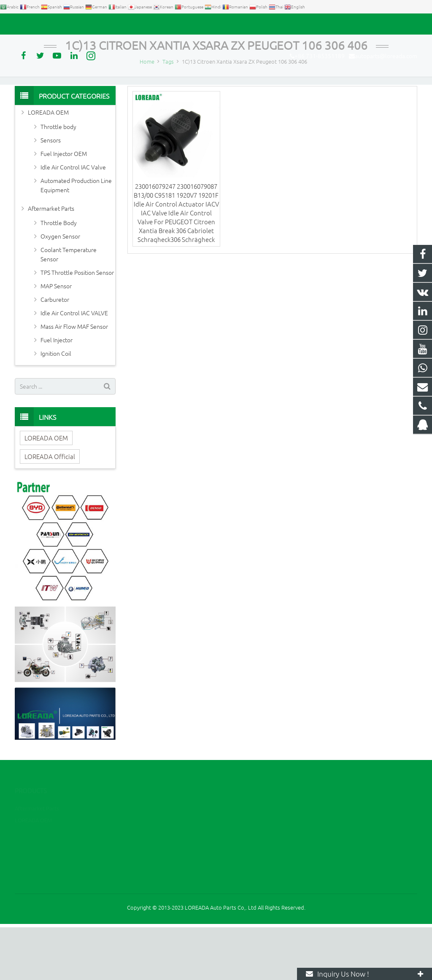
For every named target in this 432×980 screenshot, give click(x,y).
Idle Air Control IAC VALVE (74, 365)
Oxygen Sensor (60, 289)
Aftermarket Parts (51, 261)
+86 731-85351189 (45, 24)
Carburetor (55, 352)
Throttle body (58, 179)
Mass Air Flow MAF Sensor (74, 379)
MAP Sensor (56, 338)
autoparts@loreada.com (111, 24)
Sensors (51, 193)
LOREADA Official (50, 509)
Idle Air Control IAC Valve (73, 220)
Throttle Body (59, 275)
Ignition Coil (56, 406)
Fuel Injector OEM (64, 206)
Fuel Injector (57, 392)
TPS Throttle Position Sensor (77, 325)
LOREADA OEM (48, 165)
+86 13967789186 (253, 871)
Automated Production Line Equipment (76, 238)
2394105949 (248, 859)
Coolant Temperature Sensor (69, 307)
